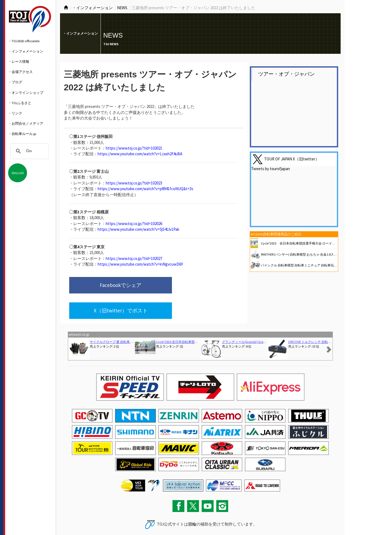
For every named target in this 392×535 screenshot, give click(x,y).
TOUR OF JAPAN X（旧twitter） (292, 159)
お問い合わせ (71, 520)
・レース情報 (19, 61)
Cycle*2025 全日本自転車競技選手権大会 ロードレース (301, 243)
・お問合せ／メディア (26, 123)
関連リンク (109, 520)
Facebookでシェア (105, 286)
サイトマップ (90, 520)
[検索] (29, 151)
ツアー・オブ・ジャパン (286, 74)
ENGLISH (18, 173)
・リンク (15, 113)
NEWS (122, 8)
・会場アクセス (20, 72)
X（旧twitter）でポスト (188, 286)
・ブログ (15, 82)
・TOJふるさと (20, 103)
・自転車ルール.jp (22, 134)
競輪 (192, 501)
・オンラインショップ (26, 93)
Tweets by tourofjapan (270, 169)
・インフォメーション (26, 51)
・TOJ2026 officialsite (24, 41)
